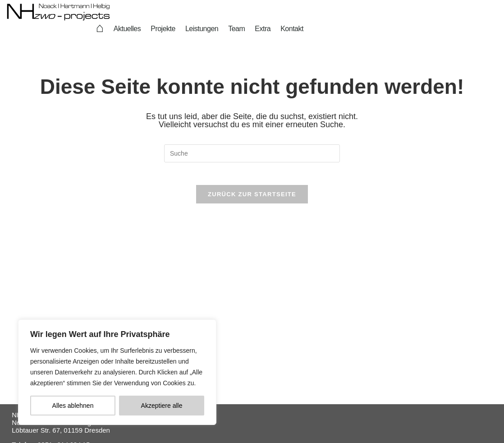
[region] (117, 372)
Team (236, 29)
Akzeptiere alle (162, 406)
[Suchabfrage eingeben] (252, 153)
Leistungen (202, 29)
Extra (263, 29)
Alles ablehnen (73, 406)
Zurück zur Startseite (252, 199)
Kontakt (292, 29)
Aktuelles (127, 29)
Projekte (163, 29)
